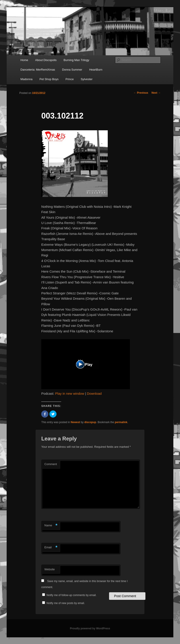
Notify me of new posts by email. (66, 603)
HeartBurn (96, 70)
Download (94, 393)
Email (51, 548)
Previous (141, 93)
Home (24, 60)
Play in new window (70, 393)
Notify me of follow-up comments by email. (71, 595)
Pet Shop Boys (49, 79)
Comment (51, 464)
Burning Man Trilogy (76, 60)
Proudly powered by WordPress (90, 628)
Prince (70, 79)
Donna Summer (72, 70)
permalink (121, 422)
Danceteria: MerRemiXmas (38, 70)
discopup (90, 422)
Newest (75, 422)
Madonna (26, 79)
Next (156, 93)
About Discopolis (46, 60)
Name (51, 526)
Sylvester (87, 79)
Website (50, 569)
